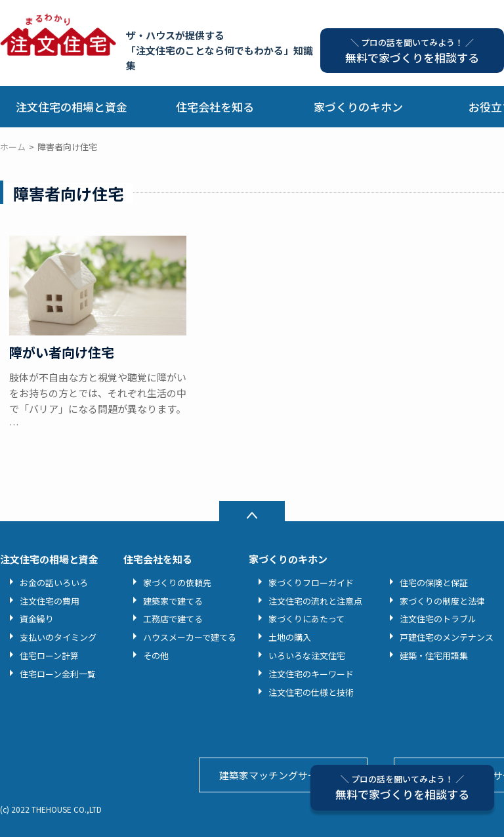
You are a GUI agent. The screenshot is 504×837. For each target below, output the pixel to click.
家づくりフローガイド (311, 583)
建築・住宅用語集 (434, 655)
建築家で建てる (173, 601)
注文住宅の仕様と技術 (311, 692)
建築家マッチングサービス (278, 775)
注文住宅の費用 (50, 601)
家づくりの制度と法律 (442, 601)
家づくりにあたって (306, 619)
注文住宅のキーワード (311, 674)
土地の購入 (290, 637)
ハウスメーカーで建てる (190, 637)
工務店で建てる (173, 619)
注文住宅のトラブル (438, 619)
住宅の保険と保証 (434, 583)
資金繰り (37, 619)
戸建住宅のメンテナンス (447, 637)
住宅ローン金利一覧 (58, 674)
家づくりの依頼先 (177, 583)
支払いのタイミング (58, 637)
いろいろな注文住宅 (307, 655)
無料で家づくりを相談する (402, 787)
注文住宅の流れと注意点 (315, 601)
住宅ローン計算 (49, 655)
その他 (156, 655)
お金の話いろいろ (54, 583)
